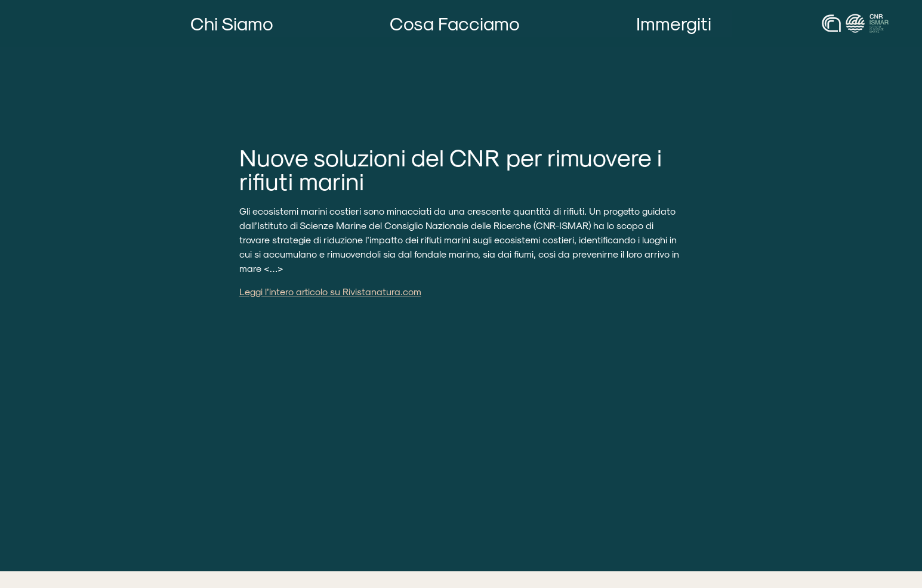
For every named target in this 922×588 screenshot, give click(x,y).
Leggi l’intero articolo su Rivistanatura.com (330, 291)
